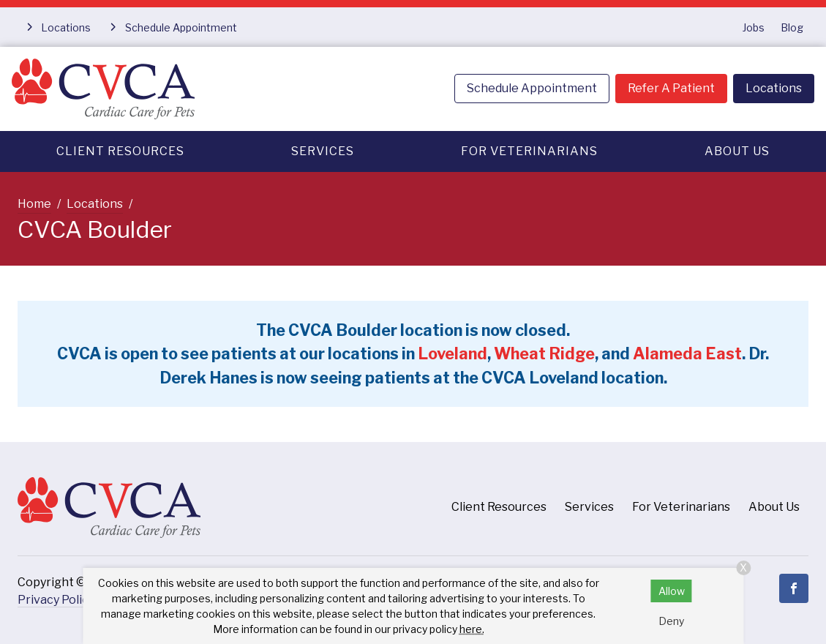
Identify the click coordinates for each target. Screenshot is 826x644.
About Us (737, 151)
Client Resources (120, 151)
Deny (671, 621)
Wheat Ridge (544, 353)
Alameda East (687, 353)
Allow (672, 591)
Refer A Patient (671, 88)
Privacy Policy (56, 600)
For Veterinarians (529, 151)
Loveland (453, 353)
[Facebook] (794, 588)
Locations (774, 88)
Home (34, 204)
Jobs (754, 27)
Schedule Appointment (532, 88)
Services (323, 151)
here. (472, 629)
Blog (792, 27)
